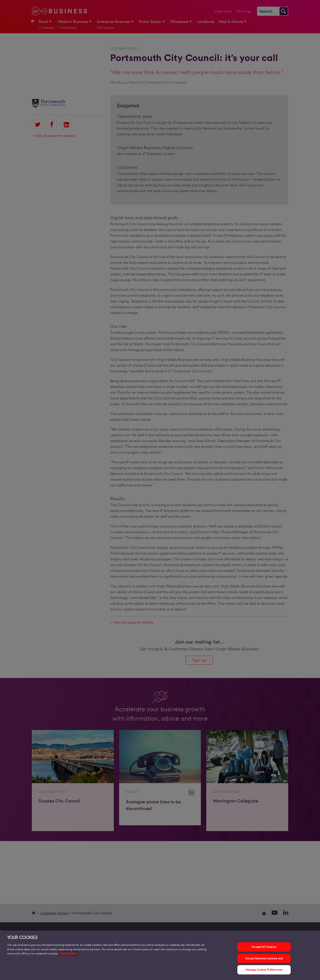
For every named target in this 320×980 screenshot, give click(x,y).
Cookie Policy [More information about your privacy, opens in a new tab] (68, 954)
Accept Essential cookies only (264, 959)
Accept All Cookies (264, 947)
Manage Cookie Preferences (264, 970)
